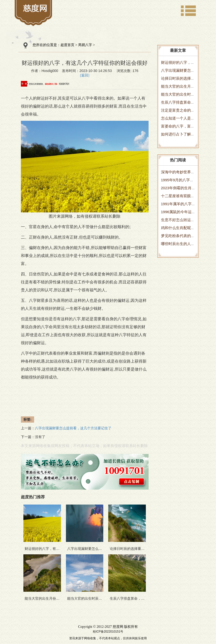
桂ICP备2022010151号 (108, 632)
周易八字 (85, 45)
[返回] (85, 75)
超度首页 (67, 45)
